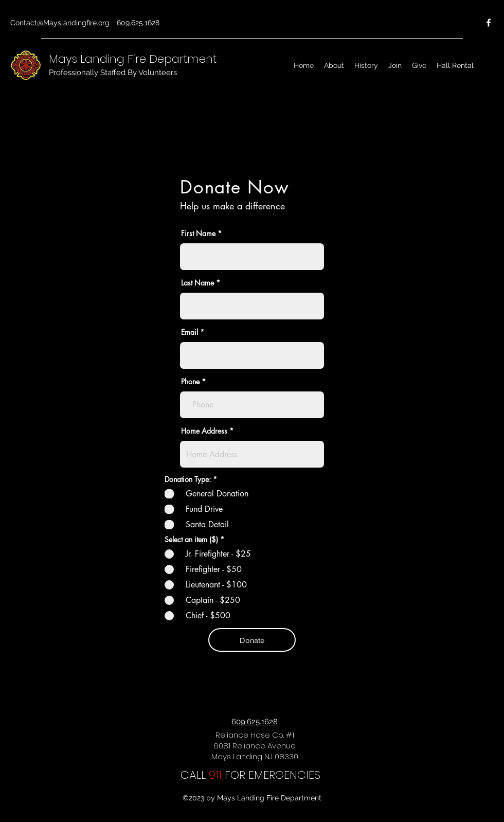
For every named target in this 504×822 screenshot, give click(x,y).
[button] (334, 65)
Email (190, 332)
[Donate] (252, 640)
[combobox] (252, 454)
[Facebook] (489, 23)
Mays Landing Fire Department (133, 59)
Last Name (197, 283)
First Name (198, 234)
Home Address (204, 431)
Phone (190, 382)
